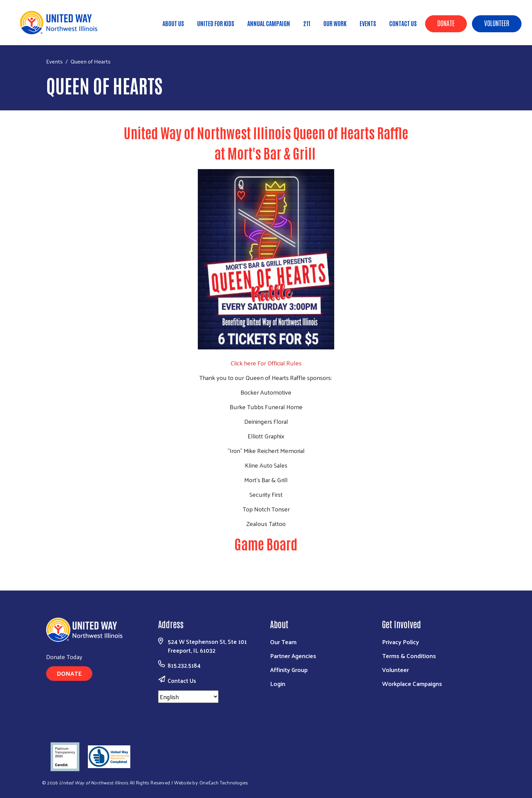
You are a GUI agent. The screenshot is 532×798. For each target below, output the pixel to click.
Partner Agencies (293, 656)
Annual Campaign (269, 23)
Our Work (335, 23)
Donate (446, 23)
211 (307, 23)
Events (368, 23)
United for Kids (216, 23)
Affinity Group (289, 669)
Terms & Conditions (409, 656)
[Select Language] (188, 697)
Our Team (283, 642)
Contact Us (403, 23)
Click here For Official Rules (266, 363)
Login (278, 683)
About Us (173, 23)
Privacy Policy (401, 642)
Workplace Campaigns (412, 683)
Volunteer (497, 23)
